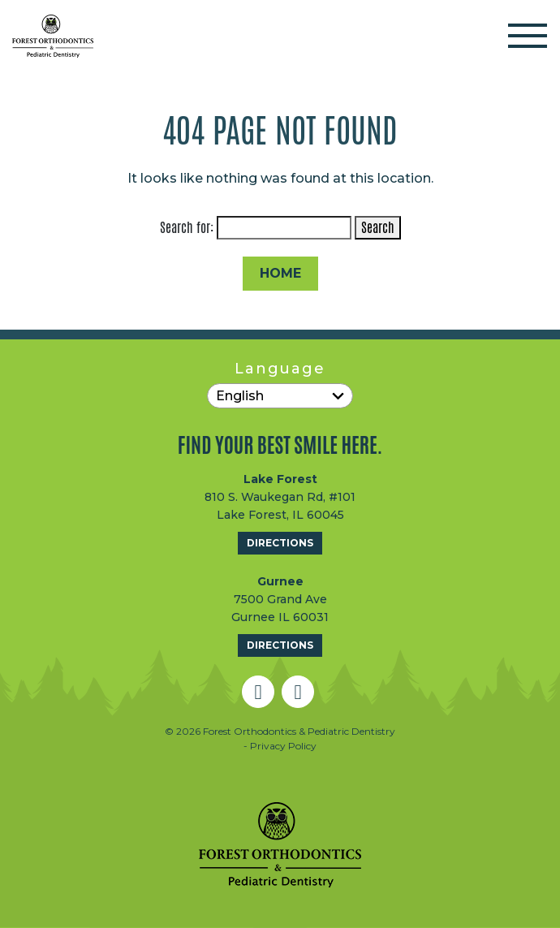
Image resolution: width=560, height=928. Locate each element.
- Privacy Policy (280, 746)
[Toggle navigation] (528, 36)
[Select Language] (280, 396)
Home (280, 273)
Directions (280, 543)
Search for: (187, 228)
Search (378, 228)
